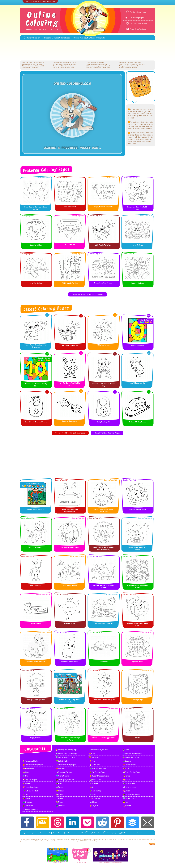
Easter (60, 862)
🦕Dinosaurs (27, 802)
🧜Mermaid (127, 806)
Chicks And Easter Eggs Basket (104, 738)
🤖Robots (60, 787)
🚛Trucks (59, 795)
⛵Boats (92, 754)
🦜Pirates (59, 802)
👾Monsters (94, 783)
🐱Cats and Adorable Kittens (99, 776)
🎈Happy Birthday (129, 765)
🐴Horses (126, 776)
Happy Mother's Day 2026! (104, 207)
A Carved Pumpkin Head (70, 547)
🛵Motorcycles (95, 798)
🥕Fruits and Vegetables (31, 791)
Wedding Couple (137, 700)
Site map (43, 833)
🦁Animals (60, 791)
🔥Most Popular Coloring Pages (66, 750)
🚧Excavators (27, 798)
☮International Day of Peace (99, 750)
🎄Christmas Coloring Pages (66, 765)
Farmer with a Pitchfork (36, 509)
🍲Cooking (127, 761)
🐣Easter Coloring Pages (132, 772)
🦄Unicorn (127, 791)
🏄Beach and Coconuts (98, 768)
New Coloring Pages (137, 18)
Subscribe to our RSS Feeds (132, 833)
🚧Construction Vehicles (131, 795)
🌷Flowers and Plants (30, 761)
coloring (95, 839)
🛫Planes (59, 798)
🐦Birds (25, 776)
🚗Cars (25, 795)
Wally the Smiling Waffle (137, 509)
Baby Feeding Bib (104, 422)
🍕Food (92, 761)
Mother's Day (81, 862)
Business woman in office (36, 661)
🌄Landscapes (94, 757)
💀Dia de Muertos (129, 783)
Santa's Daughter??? (36, 547)
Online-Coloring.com (33, 38)
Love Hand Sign (36, 245)
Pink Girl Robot (36, 585)
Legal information (95, 833)
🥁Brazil (92, 787)
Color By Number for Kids (138, 23)
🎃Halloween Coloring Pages (33, 765)
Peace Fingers (36, 624)
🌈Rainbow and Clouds (130, 757)
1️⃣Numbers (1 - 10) (130, 798)
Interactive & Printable (52, 38)
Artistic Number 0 (138, 346)
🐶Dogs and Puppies (30, 780)
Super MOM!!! (70, 245)
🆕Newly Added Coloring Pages (66, 754)
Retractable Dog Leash (137, 422)
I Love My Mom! (137, 245)
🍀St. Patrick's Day (63, 761)
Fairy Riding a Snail (70, 585)
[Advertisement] (87, 51)
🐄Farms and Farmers (64, 772)
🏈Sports (126, 768)
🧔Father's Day (28, 806)
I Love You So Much (36, 283)
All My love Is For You (70, 283)
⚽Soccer (126, 750)
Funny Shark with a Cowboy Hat (104, 700)
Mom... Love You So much (104, 283)
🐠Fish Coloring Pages (97, 772)
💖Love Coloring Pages (31, 787)
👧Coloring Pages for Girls (65, 780)
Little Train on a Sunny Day (104, 624)
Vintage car (104, 661)
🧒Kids (126, 802)
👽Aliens (59, 783)
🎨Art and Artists (28, 768)
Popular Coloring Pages (138, 12)
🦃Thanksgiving (95, 791)
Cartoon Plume (70, 624)
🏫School (26, 772)
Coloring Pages (64, 38)
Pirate (137, 738)
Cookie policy (111, 833)
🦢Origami (93, 802)
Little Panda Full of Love (104, 245)
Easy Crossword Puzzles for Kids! (110, 862)
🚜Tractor (93, 795)
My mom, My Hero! (138, 283)
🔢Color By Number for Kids (65, 757)
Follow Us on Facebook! (138, 29)
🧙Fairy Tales (61, 806)
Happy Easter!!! (36, 738)
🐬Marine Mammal (63, 776)
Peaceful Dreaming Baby (137, 383)
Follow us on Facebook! (75, 833)
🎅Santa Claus (95, 765)
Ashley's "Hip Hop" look (36, 700)
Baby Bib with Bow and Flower (36, 422)
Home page (30, 833)
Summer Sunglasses (70, 421)
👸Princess (27, 783)
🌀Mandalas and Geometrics (132, 754)
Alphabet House (138, 662)
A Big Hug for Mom (104, 345)
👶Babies (126, 780)
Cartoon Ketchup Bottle (70, 662)
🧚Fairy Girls (94, 806)
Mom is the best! (70, 207)
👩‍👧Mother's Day (95, 780)
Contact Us (56, 833)
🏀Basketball (61, 768)
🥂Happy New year (130, 787)
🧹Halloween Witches (30, 810)
